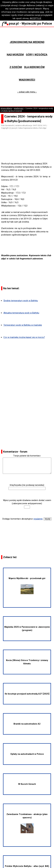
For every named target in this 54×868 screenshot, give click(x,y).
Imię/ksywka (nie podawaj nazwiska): (27, 485)
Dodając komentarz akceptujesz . (23, 519)
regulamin (38, 519)
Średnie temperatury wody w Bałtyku (21, 301)
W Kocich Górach (27, 784)
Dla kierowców (34, 67)
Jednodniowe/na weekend (27, 42)
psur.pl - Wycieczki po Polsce (27, 23)
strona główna (6, 108)
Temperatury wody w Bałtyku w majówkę (23, 325)
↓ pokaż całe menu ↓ (27, 92)
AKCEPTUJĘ (35, 18)
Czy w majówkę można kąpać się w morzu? (24, 337)
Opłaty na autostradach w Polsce (27, 754)
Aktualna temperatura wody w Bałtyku (21, 313)
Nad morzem (15, 55)
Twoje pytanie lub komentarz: (27, 456)
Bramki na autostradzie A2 (27, 724)
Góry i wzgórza (37, 55)
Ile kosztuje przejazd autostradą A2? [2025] (27, 694)
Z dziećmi (16, 67)
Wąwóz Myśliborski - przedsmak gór (27, 586)
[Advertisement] (28, 154)
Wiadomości (27, 80)
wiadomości (19, 108)
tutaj (42, 12)
